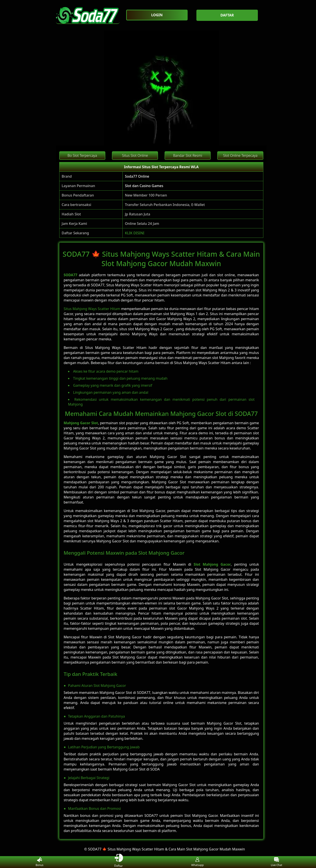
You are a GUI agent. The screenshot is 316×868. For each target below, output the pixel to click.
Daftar (118, 862)
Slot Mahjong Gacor (212, 564)
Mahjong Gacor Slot (81, 423)
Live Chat (276, 862)
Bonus (39, 862)
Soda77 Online (137, 176)
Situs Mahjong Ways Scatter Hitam (92, 309)
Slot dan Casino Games (144, 186)
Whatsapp (198, 862)
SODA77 (70, 275)
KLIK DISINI (135, 233)
